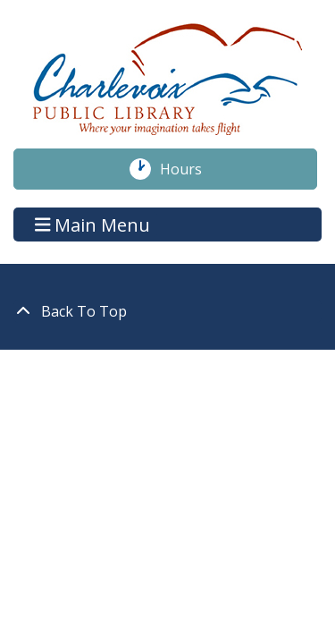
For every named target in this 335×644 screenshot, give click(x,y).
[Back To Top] (167, 311)
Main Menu (93, 224)
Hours (190, 169)
